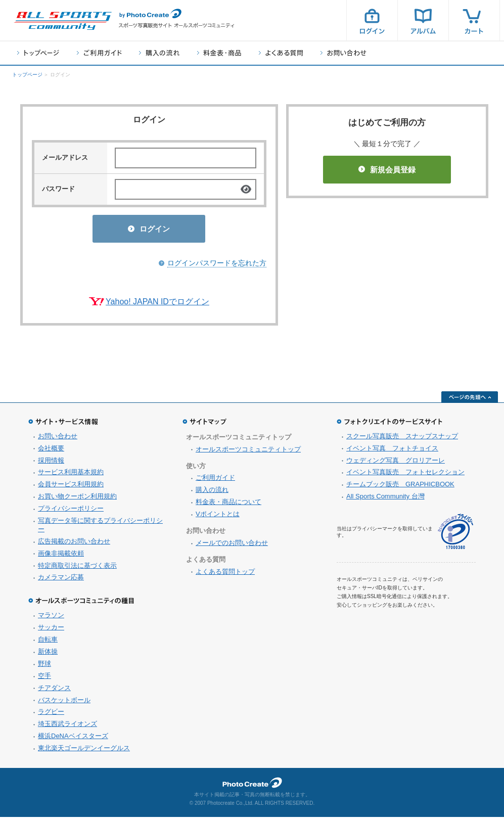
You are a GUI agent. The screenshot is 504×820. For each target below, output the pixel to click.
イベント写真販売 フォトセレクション (405, 475)
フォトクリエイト (252, 786)
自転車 (48, 642)
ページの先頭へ (470, 400)
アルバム (423, 20)
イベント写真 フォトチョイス (392, 451)
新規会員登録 (387, 170)
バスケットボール (64, 703)
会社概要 (51, 451)
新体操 (48, 654)
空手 (44, 679)
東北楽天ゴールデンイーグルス (84, 751)
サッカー (51, 630)
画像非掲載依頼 (61, 556)
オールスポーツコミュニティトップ (248, 452)
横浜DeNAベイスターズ (73, 739)
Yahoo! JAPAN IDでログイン (157, 305)
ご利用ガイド (99, 53)
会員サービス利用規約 (71, 487)
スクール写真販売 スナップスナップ (402, 439)
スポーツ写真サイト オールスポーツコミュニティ (63, 21)
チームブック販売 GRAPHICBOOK (400, 487)
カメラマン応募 (61, 580)
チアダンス (54, 691)
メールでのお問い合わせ (232, 546)
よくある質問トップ (225, 575)
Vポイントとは (218, 517)
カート (474, 20)
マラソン (51, 618)
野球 (44, 667)
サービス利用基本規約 (71, 475)
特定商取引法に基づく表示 (77, 568)
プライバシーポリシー (71, 511)
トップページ (38, 53)
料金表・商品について (228, 505)
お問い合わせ (343, 53)
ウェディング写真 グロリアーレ (396, 463)
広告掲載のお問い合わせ (74, 544)
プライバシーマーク (455, 535)
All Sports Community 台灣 (385, 499)
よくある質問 (281, 53)
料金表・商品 (219, 53)
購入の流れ (159, 53)
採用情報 (51, 463)
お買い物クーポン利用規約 (77, 499)
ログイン (372, 20)
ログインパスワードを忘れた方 (217, 266)
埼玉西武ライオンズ (67, 727)
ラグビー (51, 715)
